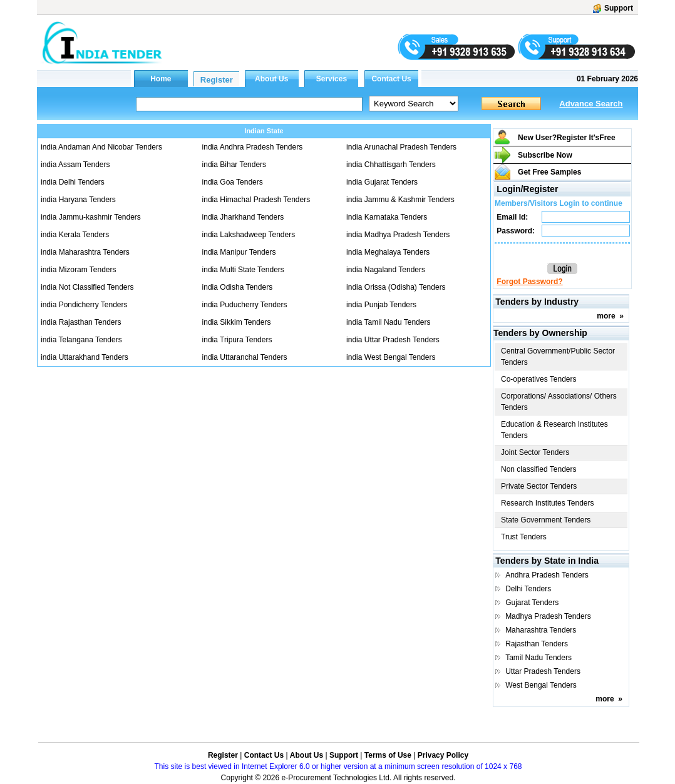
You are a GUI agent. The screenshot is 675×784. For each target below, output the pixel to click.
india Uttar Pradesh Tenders (393, 340)
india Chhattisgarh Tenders (391, 165)
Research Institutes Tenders (548, 503)
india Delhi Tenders (73, 182)
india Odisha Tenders (238, 287)
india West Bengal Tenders (391, 357)
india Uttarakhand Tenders (85, 357)
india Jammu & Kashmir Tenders (400, 200)
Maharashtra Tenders (541, 630)
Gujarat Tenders (532, 603)
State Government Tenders (546, 520)
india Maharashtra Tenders (85, 252)
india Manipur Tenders (239, 252)
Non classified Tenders (539, 469)
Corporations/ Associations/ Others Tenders (559, 402)
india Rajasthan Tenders (81, 322)
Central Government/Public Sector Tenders (558, 357)
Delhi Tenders (528, 589)
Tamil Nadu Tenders (538, 658)
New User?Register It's (567, 138)
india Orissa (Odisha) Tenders (396, 287)
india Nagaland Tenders (386, 270)
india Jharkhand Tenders (243, 217)
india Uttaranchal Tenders (245, 357)
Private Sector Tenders (539, 486)
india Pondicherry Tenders (84, 305)
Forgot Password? (529, 282)
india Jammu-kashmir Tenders (91, 217)
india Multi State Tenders (243, 270)
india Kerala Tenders (75, 235)
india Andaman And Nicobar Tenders (101, 147)
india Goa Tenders (233, 182)
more (606, 316)
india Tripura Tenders (237, 340)
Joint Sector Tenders (535, 452)
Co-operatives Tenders (539, 379)
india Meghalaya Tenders (388, 252)
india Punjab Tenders (381, 305)
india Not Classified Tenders (87, 287)
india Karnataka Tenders (387, 217)
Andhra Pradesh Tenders (547, 575)
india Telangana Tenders (81, 340)
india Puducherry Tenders (245, 305)
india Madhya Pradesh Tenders (398, 235)
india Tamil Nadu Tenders (388, 322)
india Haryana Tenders (78, 200)
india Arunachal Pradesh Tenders (401, 147)
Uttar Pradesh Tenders (543, 671)
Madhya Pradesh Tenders (548, 616)
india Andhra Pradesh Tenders (253, 147)
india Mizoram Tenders (79, 270)
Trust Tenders (524, 537)
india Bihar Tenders (234, 165)
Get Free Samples (549, 172)
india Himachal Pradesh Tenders (256, 200)
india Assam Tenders (75, 165)
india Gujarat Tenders (382, 182)
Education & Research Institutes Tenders (554, 430)
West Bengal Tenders (541, 685)
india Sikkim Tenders (237, 322)
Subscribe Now (545, 155)
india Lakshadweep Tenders (249, 235)
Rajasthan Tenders (537, 644)
